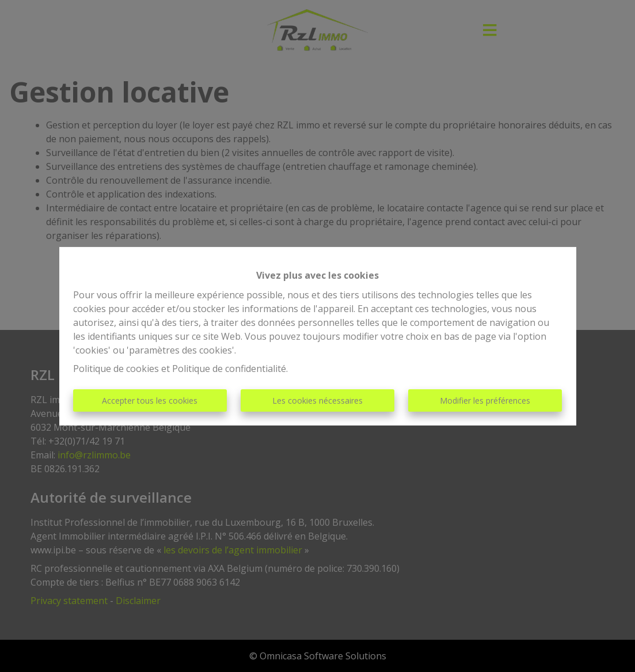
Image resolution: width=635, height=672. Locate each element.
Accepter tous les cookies (150, 400)
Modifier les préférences (485, 400)
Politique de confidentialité (229, 369)
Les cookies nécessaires (317, 400)
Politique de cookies (116, 369)
